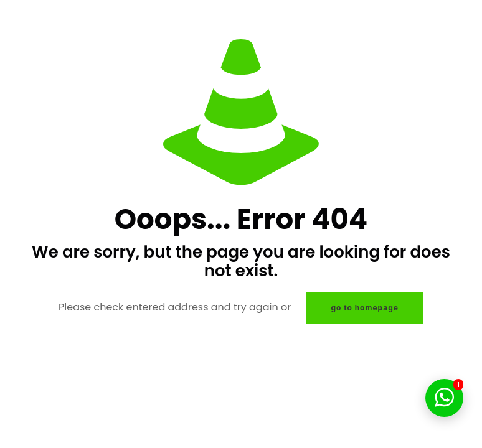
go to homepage (365, 308)
